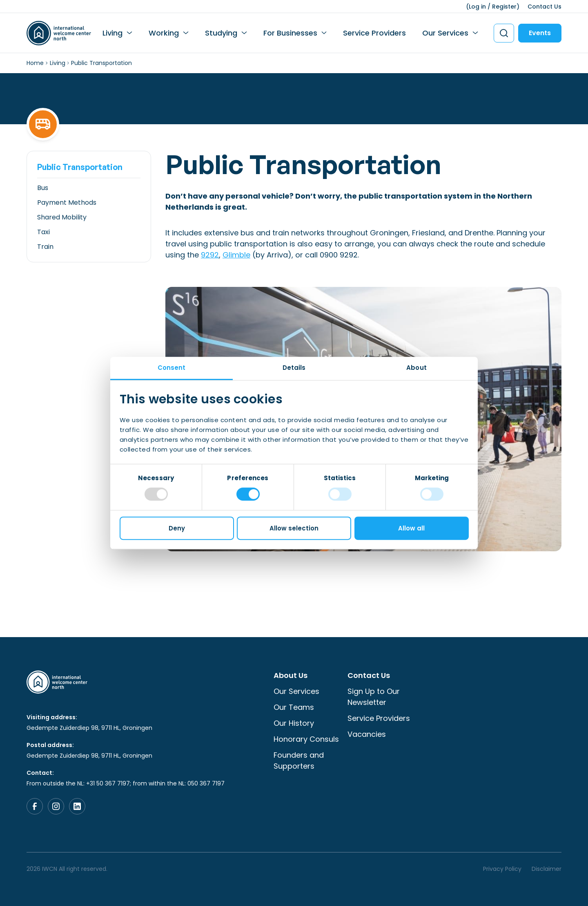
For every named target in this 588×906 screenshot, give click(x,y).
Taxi (43, 232)
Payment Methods (67, 202)
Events (540, 33)
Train (45, 247)
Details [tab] (294, 368)
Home (35, 63)
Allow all (411, 528)
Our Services (445, 33)
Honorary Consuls (306, 739)
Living (112, 33)
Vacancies (367, 734)
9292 (210, 255)
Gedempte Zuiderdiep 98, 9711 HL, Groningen (89, 728)
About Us (291, 675)
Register (504, 7)
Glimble (236, 255)
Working (164, 33)
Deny (177, 528)
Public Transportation (80, 167)
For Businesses (290, 33)
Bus (43, 188)
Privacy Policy (502, 869)
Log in (477, 7)
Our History (294, 723)
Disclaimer (547, 869)
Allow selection (294, 528)
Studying (221, 33)
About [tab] (416, 368)
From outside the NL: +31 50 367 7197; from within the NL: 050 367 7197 (126, 783)
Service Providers (374, 33)
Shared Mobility (62, 217)
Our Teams (294, 707)
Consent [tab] (172, 368)
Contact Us (545, 7)
